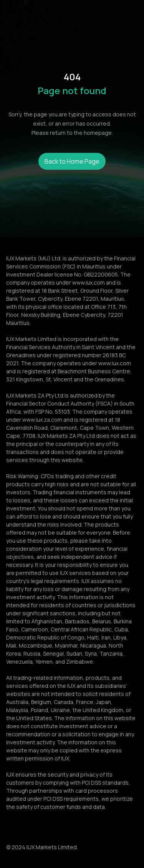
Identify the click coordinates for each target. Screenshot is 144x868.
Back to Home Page (72, 161)
